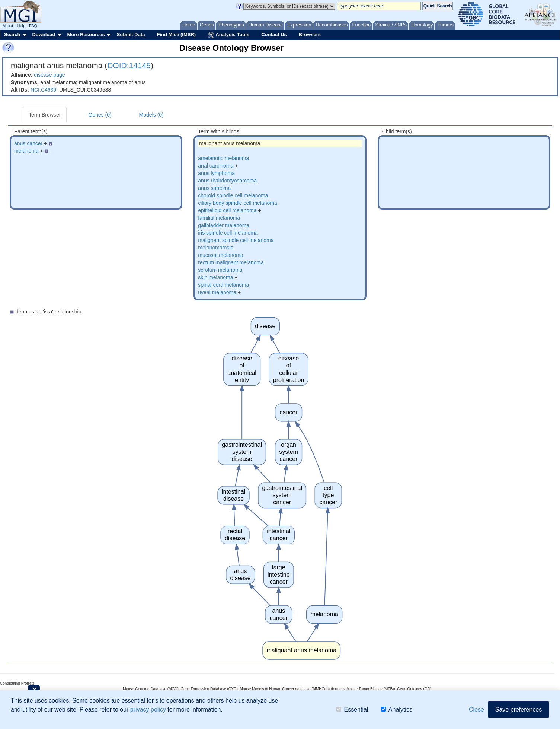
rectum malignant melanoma (231, 262)
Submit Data (131, 34)
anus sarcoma (214, 188)
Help (21, 26)
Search (12, 34)
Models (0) (151, 115)
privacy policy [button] (148, 710)
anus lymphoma (216, 173)
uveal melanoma (217, 292)
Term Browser (45, 115)
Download (44, 34)
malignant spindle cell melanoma (236, 240)
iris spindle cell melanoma (228, 233)
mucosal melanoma (220, 255)
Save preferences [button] (519, 710)
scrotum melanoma (220, 270)
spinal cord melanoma (223, 285)
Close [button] (476, 710)
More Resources (86, 34)
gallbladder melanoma (224, 225)
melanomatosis (215, 248)
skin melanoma (215, 277)
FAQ (33, 26)
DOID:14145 (129, 65)
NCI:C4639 (43, 90)
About (8, 26)
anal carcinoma (216, 166)
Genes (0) (100, 115)
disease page (49, 75)
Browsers (310, 34)
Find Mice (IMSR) (176, 34)
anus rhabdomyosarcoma (227, 181)
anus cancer (28, 143)
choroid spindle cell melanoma (233, 195)
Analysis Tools (228, 35)
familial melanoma (219, 218)
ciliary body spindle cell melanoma (237, 203)
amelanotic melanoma (223, 158)
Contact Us (274, 34)
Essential (352, 710)
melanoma (26, 151)
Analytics (397, 710)
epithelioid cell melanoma (227, 210)
